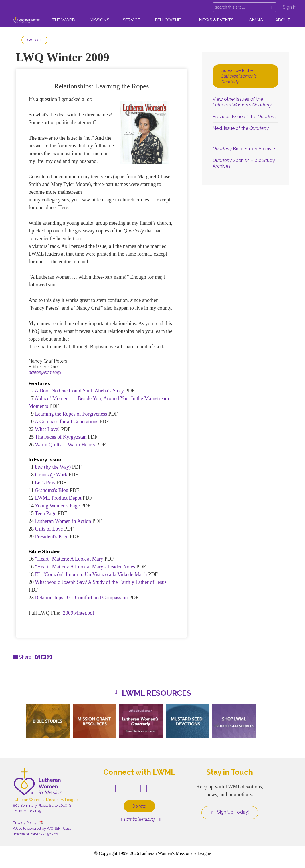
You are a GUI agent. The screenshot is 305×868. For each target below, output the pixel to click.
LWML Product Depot (58, 498)
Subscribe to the (239, 76)
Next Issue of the (241, 128)
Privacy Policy (25, 823)
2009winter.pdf (79, 613)
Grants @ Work (51, 475)
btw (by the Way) (54, 467)
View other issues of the (242, 102)
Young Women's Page (57, 506)
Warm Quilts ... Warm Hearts (65, 445)
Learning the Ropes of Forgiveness (71, 414)
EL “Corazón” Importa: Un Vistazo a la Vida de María (91, 574)
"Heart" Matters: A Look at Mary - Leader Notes (86, 567)
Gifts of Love (49, 529)
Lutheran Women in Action (63, 521)
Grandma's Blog (52, 490)
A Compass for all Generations (67, 422)
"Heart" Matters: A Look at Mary (69, 559)
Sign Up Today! (230, 812)
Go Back (34, 40)
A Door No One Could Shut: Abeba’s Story (80, 391)
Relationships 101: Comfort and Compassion (82, 598)
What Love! (47, 429)
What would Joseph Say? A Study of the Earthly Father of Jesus (101, 582)
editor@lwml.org (45, 372)
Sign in (290, 7)
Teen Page (45, 513)
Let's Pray (45, 483)
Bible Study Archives (244, 149)
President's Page (52, 537)
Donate (139, 806)
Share (22, 657)
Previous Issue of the (245, 117)
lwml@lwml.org (137, 819)
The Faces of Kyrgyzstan (61, 437)
